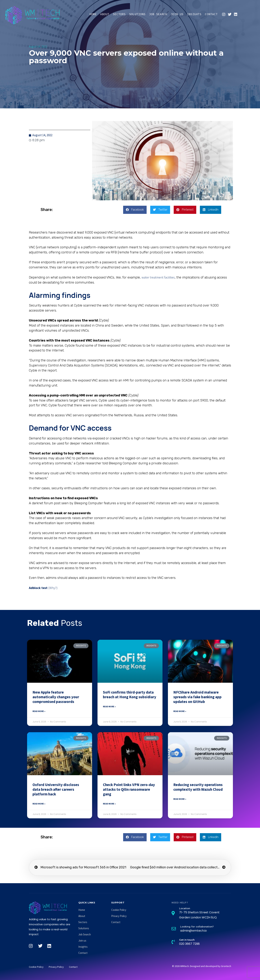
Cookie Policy (119, 910)
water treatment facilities (158, 277)
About (105, 14)
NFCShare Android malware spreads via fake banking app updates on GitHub (197, 697)
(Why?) (53, 588)
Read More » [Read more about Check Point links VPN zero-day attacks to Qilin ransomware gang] (109, 804)
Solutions (137, 14)
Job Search (158, 14)
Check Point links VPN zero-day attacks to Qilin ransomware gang (129, 789)
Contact (211, 14)
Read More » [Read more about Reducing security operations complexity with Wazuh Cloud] (180, 799)
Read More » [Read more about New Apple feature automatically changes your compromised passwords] (39, 711)
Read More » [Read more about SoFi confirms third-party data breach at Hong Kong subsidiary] (109, 706)
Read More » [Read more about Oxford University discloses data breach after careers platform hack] (39, 804)
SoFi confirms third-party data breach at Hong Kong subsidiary (130, 695)
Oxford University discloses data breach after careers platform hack (56, 789)
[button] (135, 210)
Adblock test (38, 588)
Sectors (119, 14)
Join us (177, 14)
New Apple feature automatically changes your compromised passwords (56, 697)
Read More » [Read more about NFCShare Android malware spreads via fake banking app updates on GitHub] (180, 711)
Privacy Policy (119, 916)
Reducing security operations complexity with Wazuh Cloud (198, 787)
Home (93, 14)
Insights (194, 14)
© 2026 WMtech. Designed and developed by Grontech (202, 966)
